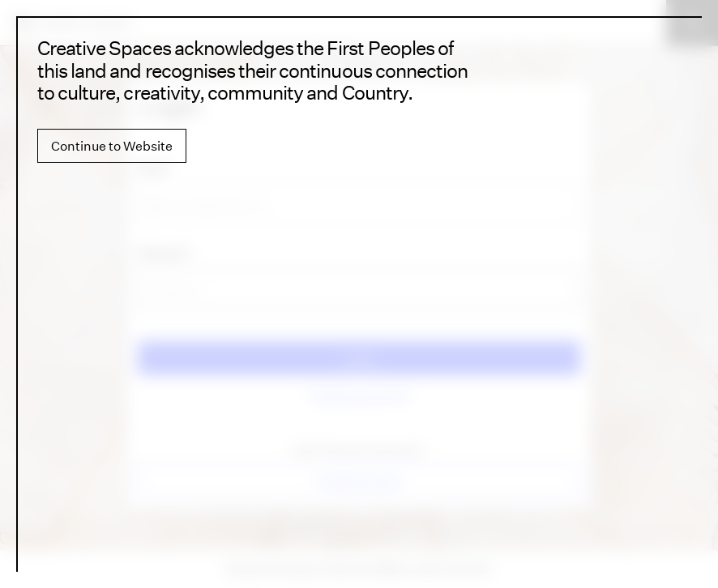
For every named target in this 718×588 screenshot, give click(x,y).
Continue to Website (112, 146)
